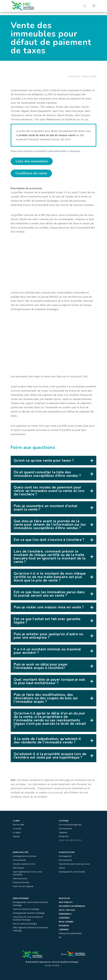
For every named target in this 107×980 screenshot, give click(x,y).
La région (17, 832)
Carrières (64, 918)
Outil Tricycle (67, 910)
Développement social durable (72, 872)
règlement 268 (79, 376)
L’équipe (16, 836)
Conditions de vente (31, 173)
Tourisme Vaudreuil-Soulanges (26, 909)
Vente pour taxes (20, 879)
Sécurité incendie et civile (24, 864)
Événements (65, 914)
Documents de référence (72, 906)
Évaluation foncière (21, 882)
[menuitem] (78, 937)
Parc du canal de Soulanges (25, 924)
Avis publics (66, 902)
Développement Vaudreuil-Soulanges (29, 913)
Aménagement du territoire (24, 856)
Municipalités (21, 852)
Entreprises (64, 836)
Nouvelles (64, 898)
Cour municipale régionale (70, 825)
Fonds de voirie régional (23, 886)
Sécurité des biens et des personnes (74, 864)
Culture (62, 868)
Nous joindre (66, 922)
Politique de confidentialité (70, 933)
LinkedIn (64, 930)
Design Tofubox (52, 965)
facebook (64, 926)
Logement (63, 832)
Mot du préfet (18, 825)
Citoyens (64, 821)
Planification (67, 852)
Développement (21, 898)
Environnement (65, 829)
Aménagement (65, 856)
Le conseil (17, 829)
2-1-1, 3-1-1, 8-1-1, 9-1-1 (70, 840)
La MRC (16, 821)
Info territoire (18, 868)
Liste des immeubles (32, 161)
